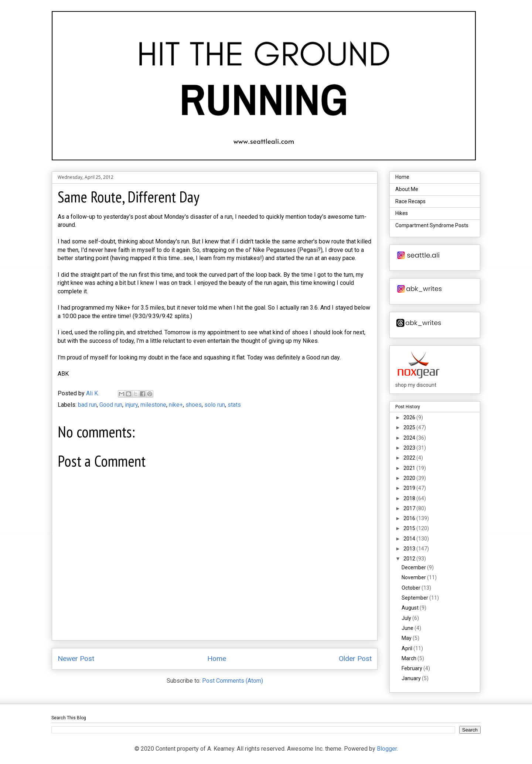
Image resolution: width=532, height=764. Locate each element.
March (410, 658)
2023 (410, 448)
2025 (410, 427)
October (412, 588)
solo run (215, 405)
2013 (410, 549)
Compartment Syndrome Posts (432, 225)
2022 (410, 458)
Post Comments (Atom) (233, 681)
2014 (410, 539)
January (412, 678)
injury (131, 405)
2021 (410, 468)
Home (217, 659)
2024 (410, 438)
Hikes (402, 213)
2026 (410, 417)
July (407, 618)
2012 (410, 559)
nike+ (176, 405)
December (414, 567)
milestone (153, 405)
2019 (410, 488)
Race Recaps (410, 201)
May (407, 638)
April (407, 648)
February (412, 668)
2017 (410, 508)
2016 (410, 518)
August (411, 608)
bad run (87, 405)
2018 (410, 498)
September (415, 598)
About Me (407, 189)
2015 (410, 528)
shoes (194, 405)
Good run (111, 405)
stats (234, 405)
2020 (410, 478)
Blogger (387, 749)
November (414, 577)
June (408, 628)
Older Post (355, 659)
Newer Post (76, 659)
